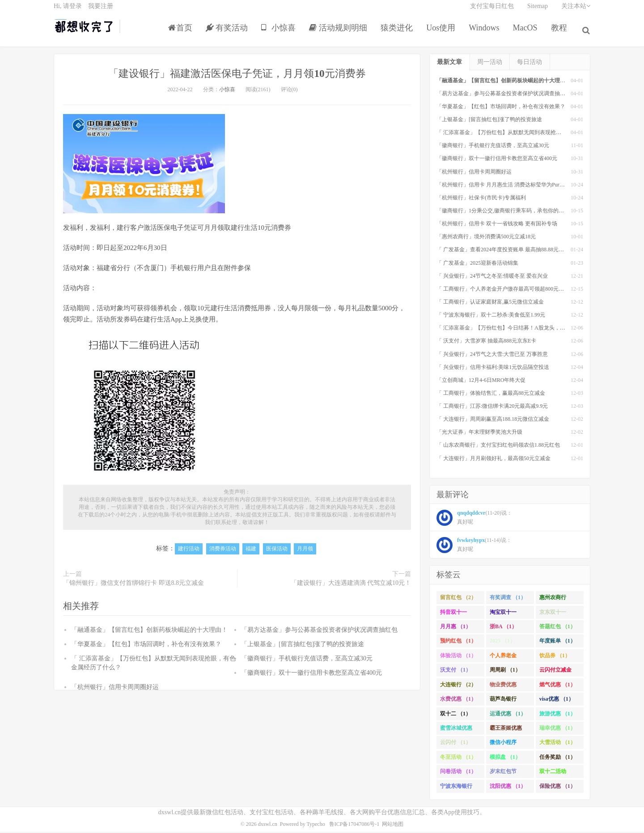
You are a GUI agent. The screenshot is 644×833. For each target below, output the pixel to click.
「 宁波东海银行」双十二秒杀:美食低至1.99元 (491, 317)
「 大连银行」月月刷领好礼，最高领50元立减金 (494, 460)
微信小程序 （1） (503, 746)
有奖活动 (229, 33)
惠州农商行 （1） (553, 601)
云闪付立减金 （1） (555, 673)
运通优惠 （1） (508, 715)
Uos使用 (443, 33)
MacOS (527, 33)
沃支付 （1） (455, 672)
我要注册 (101, 11)
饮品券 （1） (555, 657)
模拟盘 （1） (505, 759)
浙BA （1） (503, 628)
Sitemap (538, 11)
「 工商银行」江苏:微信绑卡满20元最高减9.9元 (492, 408)
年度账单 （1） (557, 643)
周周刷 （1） (505, 672)
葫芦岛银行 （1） (503, 702)
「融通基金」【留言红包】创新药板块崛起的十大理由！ (149, 632)
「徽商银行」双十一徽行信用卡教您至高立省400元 (311, 674)
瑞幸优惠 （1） (557, 730)
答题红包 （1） (557, 628)
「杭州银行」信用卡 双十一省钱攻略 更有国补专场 (497, 225)
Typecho (316, 826)
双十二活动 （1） (553, 775)
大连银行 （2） (458, 686)
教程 (561, 33)
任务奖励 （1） (557, 759)
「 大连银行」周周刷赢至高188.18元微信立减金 (493, 421)
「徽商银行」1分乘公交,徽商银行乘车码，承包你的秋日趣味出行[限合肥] (523, 212)
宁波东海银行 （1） (456, 790)
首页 (182, 33)
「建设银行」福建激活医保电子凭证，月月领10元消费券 (237, 75)
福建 (251, 551)
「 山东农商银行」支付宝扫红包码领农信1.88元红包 (498, 447)
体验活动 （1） (458, 657)
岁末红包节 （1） (503, 775)
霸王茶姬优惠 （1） (506, 732)
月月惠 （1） (455, 628)
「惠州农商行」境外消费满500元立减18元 (486, 238)
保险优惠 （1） (557, 788)
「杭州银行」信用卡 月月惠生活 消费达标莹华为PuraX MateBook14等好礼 (524, 186)
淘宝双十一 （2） (503, 616)
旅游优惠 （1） (557, 715)
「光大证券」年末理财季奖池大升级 (479, 434)
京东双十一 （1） (553, 616)
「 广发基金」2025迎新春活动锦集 (477, 265)
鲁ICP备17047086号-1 (354, 826)
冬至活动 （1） (458, 759)
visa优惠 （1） (557, 701)
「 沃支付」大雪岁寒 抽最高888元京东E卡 (486, 343)
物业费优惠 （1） (503, 688)
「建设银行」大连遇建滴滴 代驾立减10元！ (351, 585)
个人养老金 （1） (503, 659)
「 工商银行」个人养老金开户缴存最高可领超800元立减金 (506, 291)
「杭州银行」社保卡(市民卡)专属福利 (481, 199)
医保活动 (277, 551)
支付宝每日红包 (492, 11)
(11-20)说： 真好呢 (474, 520)
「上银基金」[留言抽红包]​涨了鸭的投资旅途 (303, 646)
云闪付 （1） (455, 744)
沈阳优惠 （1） (508, 788)
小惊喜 (281, 33)
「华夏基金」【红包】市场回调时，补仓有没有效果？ (146, 646)
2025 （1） (502, 643)
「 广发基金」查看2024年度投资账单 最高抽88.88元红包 (503, 252)
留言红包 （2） (458, 599)
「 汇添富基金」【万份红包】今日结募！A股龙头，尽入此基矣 (512, 330)
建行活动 (189, 551)
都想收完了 (84, 32)
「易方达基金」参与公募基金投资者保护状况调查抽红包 (319, 632)
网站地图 (393, 826)
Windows (486, 33)
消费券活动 (223, 551)
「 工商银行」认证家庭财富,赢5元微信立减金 (490, 304)
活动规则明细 (340, 33)
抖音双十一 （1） (453, 616)
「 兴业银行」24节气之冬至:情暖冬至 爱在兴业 (492, 278)
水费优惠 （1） (458, 701)
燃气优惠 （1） (557, 686)
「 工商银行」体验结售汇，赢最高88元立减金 (491, 395)
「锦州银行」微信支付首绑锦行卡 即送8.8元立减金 (133, 585)
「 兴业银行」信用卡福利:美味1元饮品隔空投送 (493, 369)
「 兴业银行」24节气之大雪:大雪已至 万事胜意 (492, 356)
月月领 (305, 551)
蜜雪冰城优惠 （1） (456, 732)
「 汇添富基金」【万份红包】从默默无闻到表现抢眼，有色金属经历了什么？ (528, 134)
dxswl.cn (268, 826)
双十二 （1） (455, 715)
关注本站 (576, 11)
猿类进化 (399, 33)
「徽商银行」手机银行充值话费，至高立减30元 (307, 660)
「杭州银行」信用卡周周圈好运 (115, 689)
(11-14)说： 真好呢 (474, 547)
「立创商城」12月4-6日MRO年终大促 (481, 382)
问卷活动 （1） (458, 773)
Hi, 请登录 (68, 11)
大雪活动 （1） (557, 744)
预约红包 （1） (458, 643)
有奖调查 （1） (508, 599)
